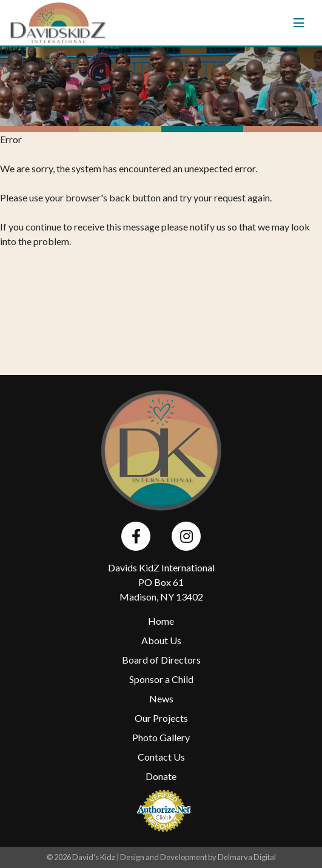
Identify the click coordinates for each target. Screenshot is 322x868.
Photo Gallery (161, 737)
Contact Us (161, 757)
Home (161, 621)
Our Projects (161, 718)
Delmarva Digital (247, 857)
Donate (161, 776)
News (161, 698)
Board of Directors (161, 660)
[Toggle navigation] (299, 23)
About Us (161, 640)
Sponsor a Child (161, 679)
